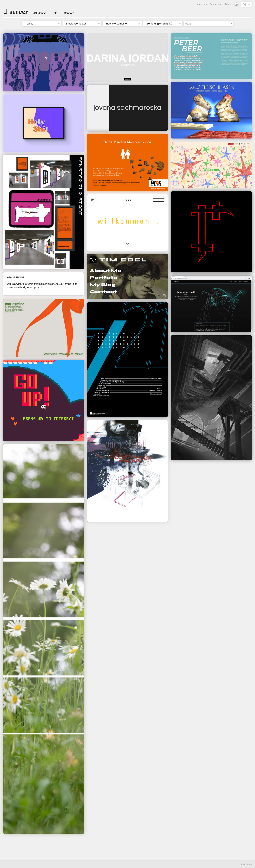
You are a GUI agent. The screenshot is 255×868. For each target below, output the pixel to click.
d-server (16, 11)
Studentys (40, 13)
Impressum (202, 4)
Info (55, 13)
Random (69, 13)
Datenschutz (216, 4)
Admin (228, 4)
